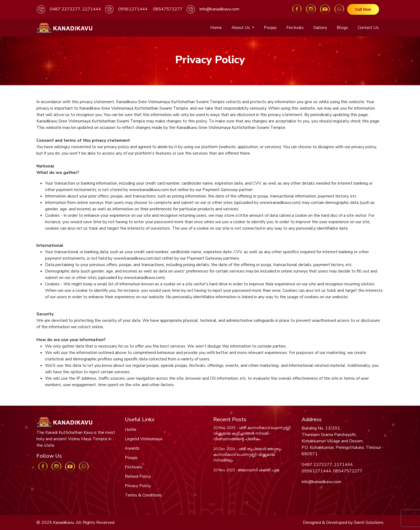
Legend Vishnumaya (144, 439)
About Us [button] (241, 28)
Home (216, 28)
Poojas (270, 28)
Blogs (342, 28)
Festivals (295, 28)
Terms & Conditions (143, 495)
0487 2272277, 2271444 (75, 9)
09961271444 (133, 9)
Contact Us (368, 28)
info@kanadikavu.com (219, 9)
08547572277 (168, 9)
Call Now (363, 9)
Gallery (320, 28)
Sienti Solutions (369, 522)
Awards (132, 448)
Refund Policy (138, 476)
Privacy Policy (138, 486)
